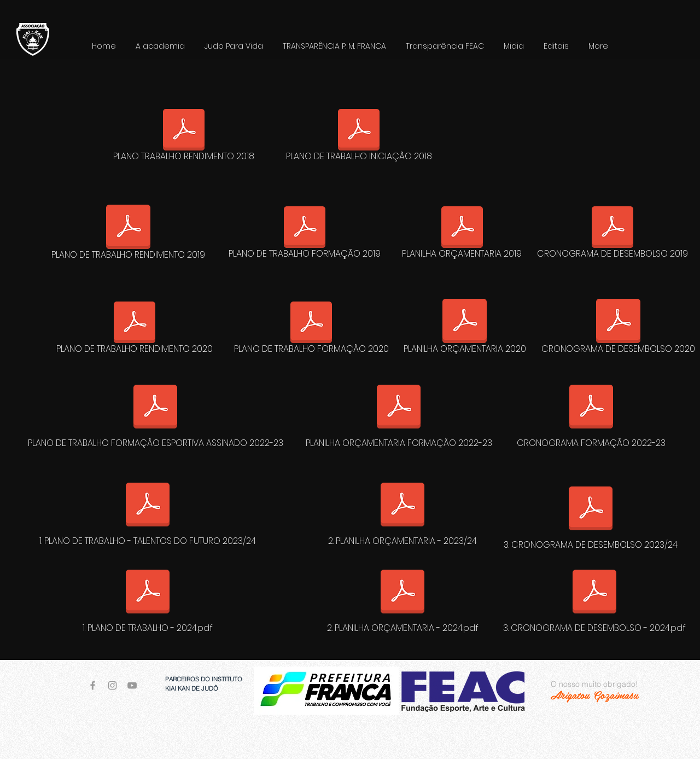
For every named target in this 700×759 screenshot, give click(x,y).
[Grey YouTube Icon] (132, 685)
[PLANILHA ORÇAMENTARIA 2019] (462, 234)
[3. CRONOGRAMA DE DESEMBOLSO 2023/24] (591, 515)
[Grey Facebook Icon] (93, 685)
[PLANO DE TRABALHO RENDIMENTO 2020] (135, 330)
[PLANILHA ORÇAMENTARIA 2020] (465, 328)
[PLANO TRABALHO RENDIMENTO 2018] (184, 137)
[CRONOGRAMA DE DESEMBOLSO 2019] (612, 234)
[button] (234, 46)
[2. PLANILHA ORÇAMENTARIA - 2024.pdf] (402, 599)
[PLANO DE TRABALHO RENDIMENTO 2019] (128, 234)
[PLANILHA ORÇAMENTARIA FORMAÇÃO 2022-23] (399, 414)
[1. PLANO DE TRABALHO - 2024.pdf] (148, 599)
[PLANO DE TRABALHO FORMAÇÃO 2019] (305, 234)
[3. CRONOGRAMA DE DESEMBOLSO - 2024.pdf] (594, 599)
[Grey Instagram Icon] (112, 685)
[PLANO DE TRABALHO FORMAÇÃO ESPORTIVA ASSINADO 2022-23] (155, 414)
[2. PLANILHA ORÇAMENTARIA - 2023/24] (402, 512)
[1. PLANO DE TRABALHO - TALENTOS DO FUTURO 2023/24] (148, 512)
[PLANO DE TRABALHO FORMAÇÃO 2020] (311, 330)
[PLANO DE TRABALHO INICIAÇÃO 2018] (359, 137)
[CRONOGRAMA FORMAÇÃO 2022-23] (591, 414)
